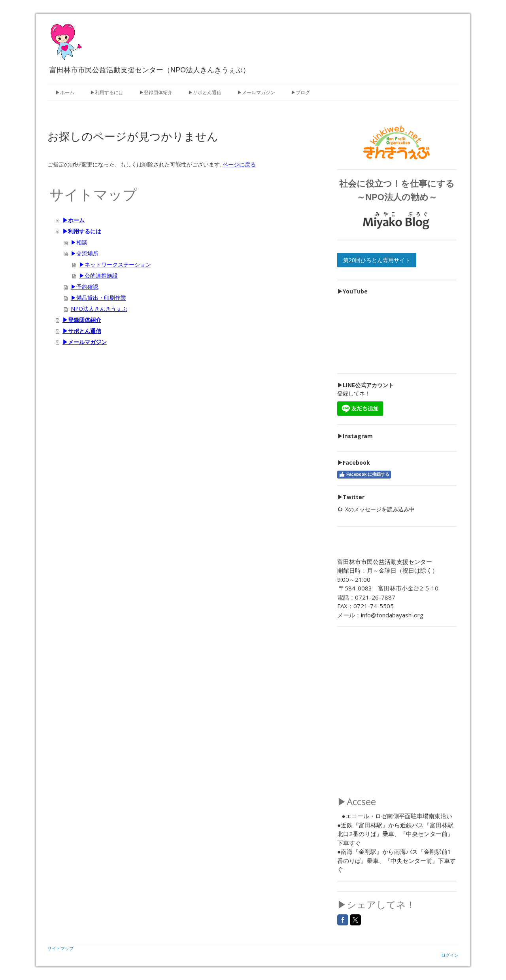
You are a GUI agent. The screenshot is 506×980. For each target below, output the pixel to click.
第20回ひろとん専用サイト (377, 260)
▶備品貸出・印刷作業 (98, 298)
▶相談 (79, 242)
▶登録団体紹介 (156, 92)
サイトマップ (60, 948)
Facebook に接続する (364, 475)
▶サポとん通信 (205, 92)
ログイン (450, 955)
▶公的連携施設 (98, 275)
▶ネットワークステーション (115, 264)
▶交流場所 (85, 253)
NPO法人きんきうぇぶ (99, 309)
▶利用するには (107, 92)
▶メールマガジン (256, 92)
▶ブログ (300, 92)
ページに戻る (239, 164)
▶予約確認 (85, 287)
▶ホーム (65, 92)
